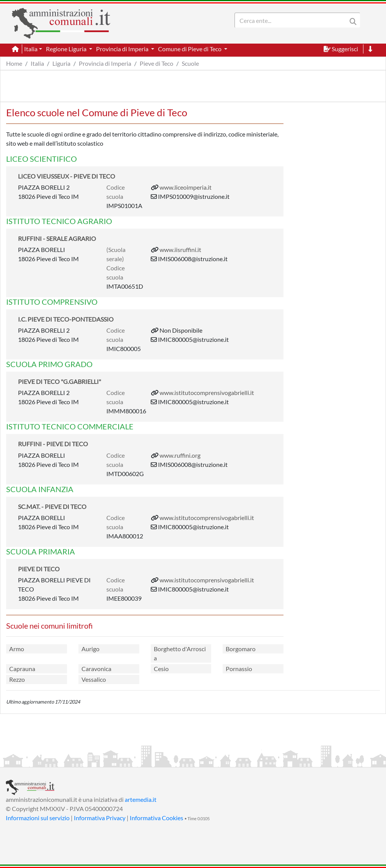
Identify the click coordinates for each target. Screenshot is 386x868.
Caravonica (96, 669)
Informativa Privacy (100, 818)
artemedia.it (141, 799)
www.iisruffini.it (180, 250)
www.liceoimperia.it (186, 187)
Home (14, 63)
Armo (17, 649)
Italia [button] (31, 49)
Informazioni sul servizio (38, 818)
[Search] (292, 20)
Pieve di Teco (156, 63)
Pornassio (239, 669)
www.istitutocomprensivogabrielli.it (207, 393)
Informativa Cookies (156, 818)
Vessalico (94, 679)
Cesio (161, 669)
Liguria (61, 63)
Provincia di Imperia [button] (123, 49)
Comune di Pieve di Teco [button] (190, 49)
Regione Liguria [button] (67, 49)
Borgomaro (241, 649)
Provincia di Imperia (105, 63)
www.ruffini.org (180, 455)
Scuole (190, 63)
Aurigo (90, 649)
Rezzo (17, 679)
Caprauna (22, 669)
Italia (37, 63)
